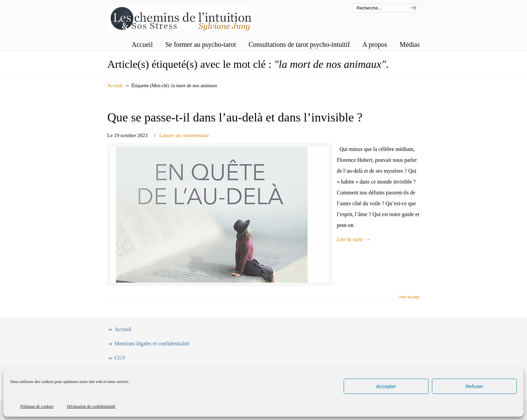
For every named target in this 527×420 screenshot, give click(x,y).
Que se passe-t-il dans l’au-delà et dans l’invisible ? (235, 117)
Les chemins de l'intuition (180, 16)
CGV (120, 358)
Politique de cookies (37, 406)
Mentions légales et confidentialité (152, 343)
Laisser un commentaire (184, 135)
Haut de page (410, 297)
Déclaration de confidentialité (91, 406)
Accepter (386, 386)
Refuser (475, 386)
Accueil (115, 85)
